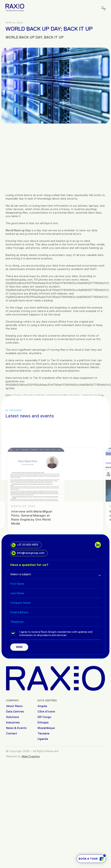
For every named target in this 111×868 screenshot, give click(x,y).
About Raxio (14, 706)
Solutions (12, 717)
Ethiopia (43, 722)
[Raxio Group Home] (15, 7)
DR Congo (44, 717)
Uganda (43, 739)
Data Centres (15, 711)
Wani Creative (31, 756)
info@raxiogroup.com (28, 553)
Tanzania (43, 733)
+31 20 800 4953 (25, 545)
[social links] (98, 545)
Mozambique (46, 728)
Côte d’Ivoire (46, 711)
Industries (13, 722)
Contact (12, 733)
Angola (42, 706)
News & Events (16, 728)
